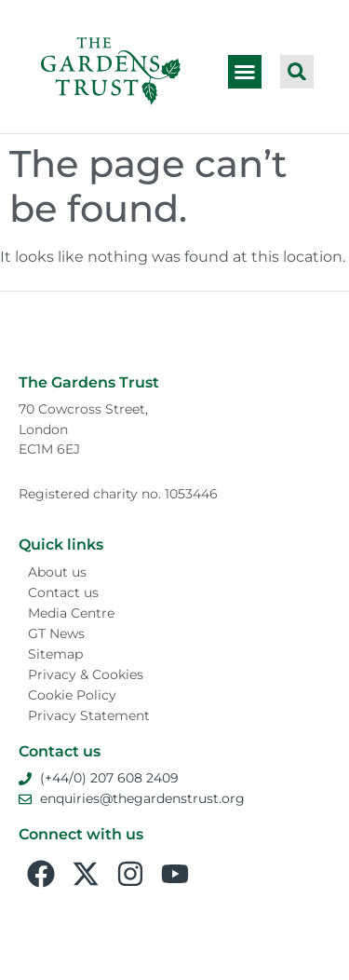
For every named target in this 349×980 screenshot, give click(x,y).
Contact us (63, 592)
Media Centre (71, 613)
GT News (56, 633)
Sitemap (55, 654)
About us (57, 572)
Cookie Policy (72, 695)
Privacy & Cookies (86, 674)
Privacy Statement (89, 715)
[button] (245, 72)
